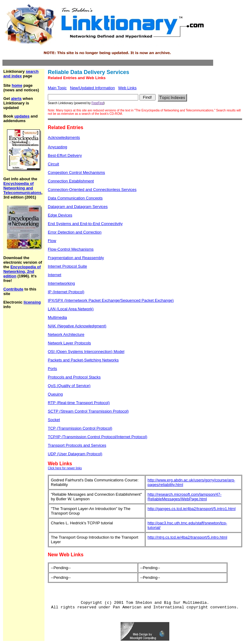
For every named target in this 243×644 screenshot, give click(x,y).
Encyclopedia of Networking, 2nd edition (22, 271)
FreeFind (97, 103)
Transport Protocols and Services (77, 445)
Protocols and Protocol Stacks (74, 377)
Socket (54, 420)
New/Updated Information (92, 88)
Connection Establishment (71, 181)
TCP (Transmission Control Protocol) (80, 428)
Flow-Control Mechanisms (71, 249)
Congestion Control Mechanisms (76, 172)
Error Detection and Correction (75, 232)
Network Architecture (66, 334)
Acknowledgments (64, 137)
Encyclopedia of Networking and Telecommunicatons (22, 188)
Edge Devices (60, 215)
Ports (52, 369)
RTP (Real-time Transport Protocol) (79, 403)
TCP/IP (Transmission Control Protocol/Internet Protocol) (98, 437)
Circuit (53, 164)
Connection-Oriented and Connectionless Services (92, 190)
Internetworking (61, 283)
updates (22, 116)
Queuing (55, 394)
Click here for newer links (65, 468)
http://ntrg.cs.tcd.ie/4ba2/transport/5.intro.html (188, 537)
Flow (52, 241)
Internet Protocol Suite (67, 266)
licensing (32, 302)
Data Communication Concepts (75, 198)
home (17, 85)
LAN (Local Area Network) (71, 309)
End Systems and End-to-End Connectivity (85, 224)
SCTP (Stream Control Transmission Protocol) (88, 411)
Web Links (127, 88)
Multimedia (57, 317)
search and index (21, 74)
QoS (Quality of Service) (69, 386)
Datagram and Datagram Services (78, 207)
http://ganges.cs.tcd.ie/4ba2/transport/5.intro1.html (192, 509)
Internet (55, 275)
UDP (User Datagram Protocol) (75, 454)
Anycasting (58, 147)
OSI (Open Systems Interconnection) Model (86, 352)
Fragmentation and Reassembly (76, 258)
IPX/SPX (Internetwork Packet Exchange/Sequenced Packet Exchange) (111, 300)
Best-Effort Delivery (65, 155)
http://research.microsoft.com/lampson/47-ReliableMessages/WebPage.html (185, 497)
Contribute (13, 289)
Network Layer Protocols (69, 343)
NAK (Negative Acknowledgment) (77, 326)
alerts (16, 99)
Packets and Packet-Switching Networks (83, 360)
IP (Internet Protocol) (66, 292)
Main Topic (57, 88)
